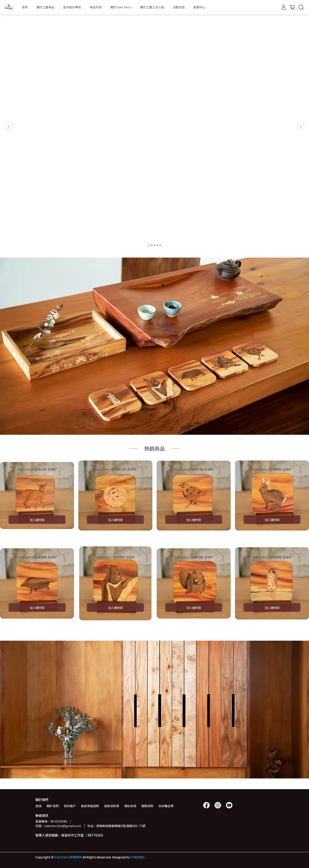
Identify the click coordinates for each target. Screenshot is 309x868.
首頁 (25, 7)
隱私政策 (130, 806)
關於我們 (53, 806)
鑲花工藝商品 (45, 7)
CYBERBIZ (138, 857)
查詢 (38, 806)
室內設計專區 (72, 7)
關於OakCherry (121, 7)
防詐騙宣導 (166, 806)
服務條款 (147, 806)
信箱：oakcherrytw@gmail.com (58, 826)
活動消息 (179, 7)
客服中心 (199, 7)
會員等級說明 (90, 806)
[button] (9, 126)
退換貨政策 (112, 806)
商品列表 (96, 7)
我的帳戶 (70, 806)
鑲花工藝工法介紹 (152, 7)
